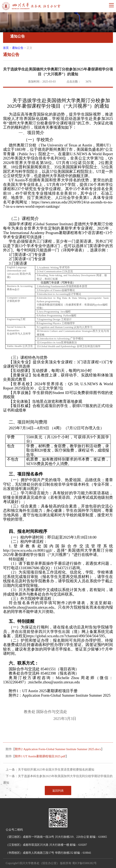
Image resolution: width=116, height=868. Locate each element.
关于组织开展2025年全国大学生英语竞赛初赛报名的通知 (56, 770)
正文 (30, 48)
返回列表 (58, 791)
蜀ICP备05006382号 (84, 863)
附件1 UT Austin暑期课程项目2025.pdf (40, 756)
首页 (6, 48)
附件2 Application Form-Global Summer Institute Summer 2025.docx (58, 749)
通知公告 (18, 48)
